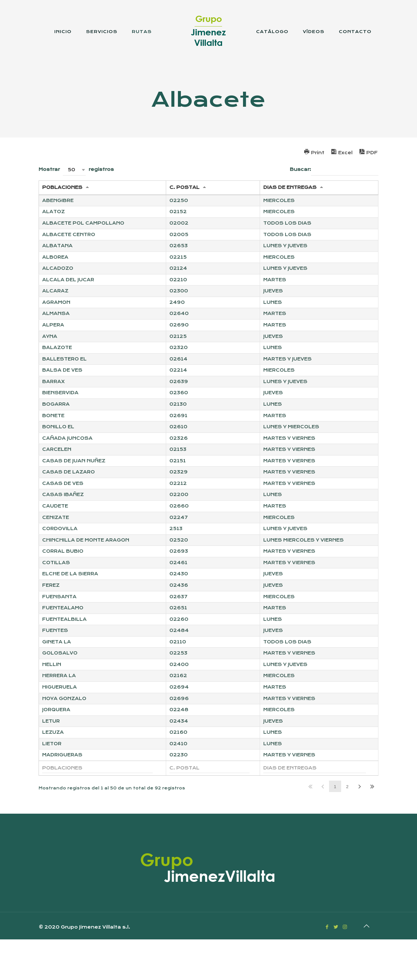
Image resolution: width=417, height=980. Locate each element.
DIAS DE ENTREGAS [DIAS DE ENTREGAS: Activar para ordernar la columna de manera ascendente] (290, 188)
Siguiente (360, 827)
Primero (311, 827)
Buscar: (334, 170)
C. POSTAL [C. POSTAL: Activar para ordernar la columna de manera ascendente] (184, 188)
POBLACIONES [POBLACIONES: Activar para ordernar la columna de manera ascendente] (62, 188)
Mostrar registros (76, 170)
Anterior (323, 827)
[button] (74, 170)
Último (372, 827)
